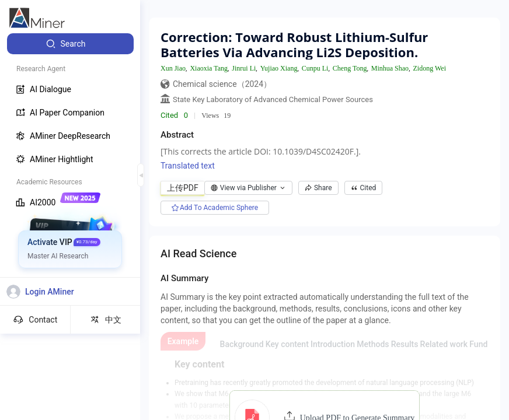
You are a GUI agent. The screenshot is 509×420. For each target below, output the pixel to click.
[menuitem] (70, 44)
